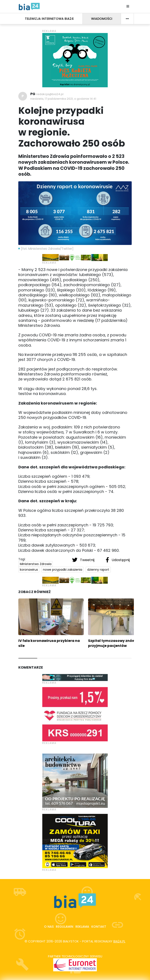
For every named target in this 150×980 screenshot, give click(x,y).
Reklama (82, 927)
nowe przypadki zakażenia (63, 570)
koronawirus (29, 570)
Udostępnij (118, 560)
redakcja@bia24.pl (50, 94)
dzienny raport (98, 570)
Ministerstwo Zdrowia (36, 564)
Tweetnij (84, 560)
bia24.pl (119, 941)
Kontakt (99, 927)
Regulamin (65, 927)
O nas (49, 927)
